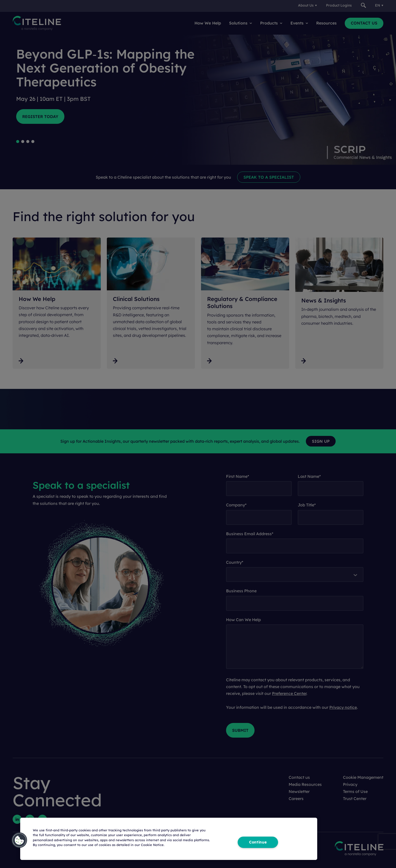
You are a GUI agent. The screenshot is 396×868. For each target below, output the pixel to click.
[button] (19, 840)
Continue (258, 842)
